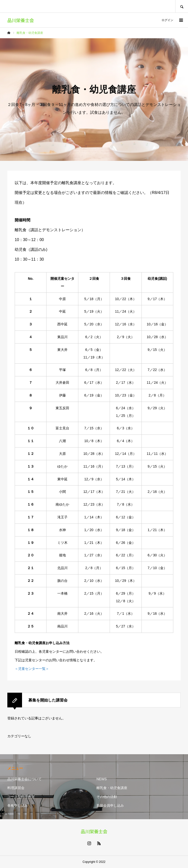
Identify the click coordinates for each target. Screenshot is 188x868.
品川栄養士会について (24, 779)
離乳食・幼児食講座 (112, 788)
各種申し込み (18, 805)
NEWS (102, 779)
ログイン (167, 20)
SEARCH (182, 6)
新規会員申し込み (110, 805)
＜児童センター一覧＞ (32, 669)
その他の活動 (107, 797)
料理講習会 (16, 788)
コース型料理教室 (21, 797)
